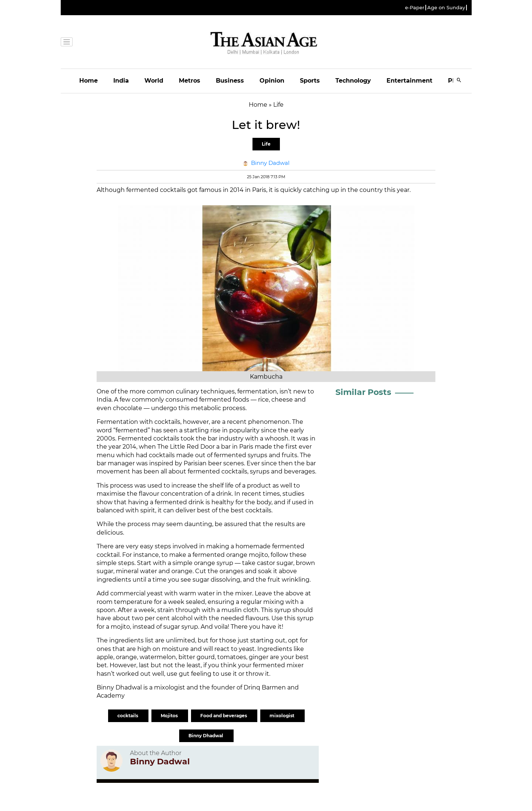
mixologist (282, 716)
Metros (190, 81)
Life (266, 144)
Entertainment (409, 81)
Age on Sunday (446, 8)
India (121, 81)
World (154, 81)
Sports (310, 81)
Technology (353, 81)
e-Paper (415, 8)
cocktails (128, 716)
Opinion (272, 81)
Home (88, 81)
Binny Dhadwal (206, 736)
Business (230, 81)
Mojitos (170, 716)
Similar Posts (363, 392)
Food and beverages (224, 716)
